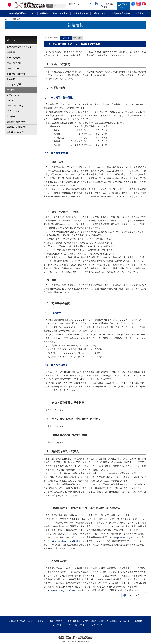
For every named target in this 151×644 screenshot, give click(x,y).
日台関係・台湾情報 (121, 13)
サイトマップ (13, 111)
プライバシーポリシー (17, 106)
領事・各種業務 (60, 13)
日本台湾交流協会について (21, 13)
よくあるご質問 (108, 6)
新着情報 (11, 90)
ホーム (8, 19)
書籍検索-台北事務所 (17, 122)
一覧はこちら (133, 595)
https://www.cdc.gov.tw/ (125, 537)
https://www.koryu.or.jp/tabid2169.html (68, 541)
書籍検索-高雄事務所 (17, 127)
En (62, 5)
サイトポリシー (14, 100)
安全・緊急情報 (80, 13)
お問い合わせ (124, 6)
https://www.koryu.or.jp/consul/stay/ (60, 590)
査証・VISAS (99, 13)
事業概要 (44, 13)
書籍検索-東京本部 (16, 132)
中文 (56, 5)
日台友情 (139, 13)
